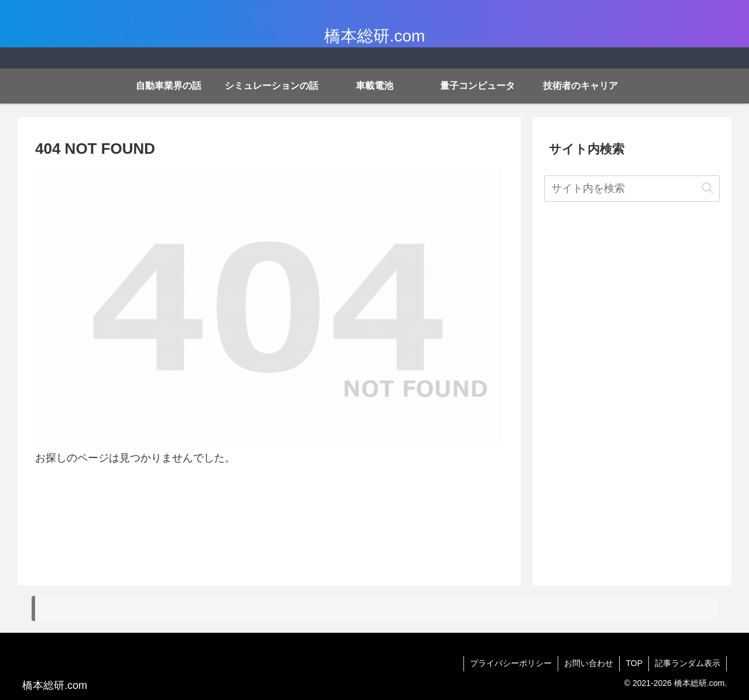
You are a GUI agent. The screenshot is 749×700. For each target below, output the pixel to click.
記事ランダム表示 (688, 663)
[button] (707, 189)
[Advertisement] (632, 398)
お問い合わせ (589, 663)
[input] (632, 189)
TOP (634, 663)
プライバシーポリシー (511, 663)
